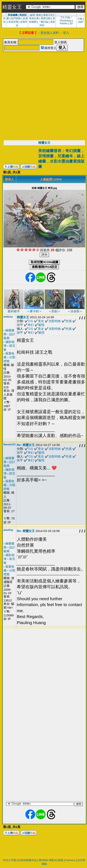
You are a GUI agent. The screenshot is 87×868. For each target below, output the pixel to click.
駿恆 (41, 325)
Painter (64, 23)
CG (31, 321)
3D (71, 23)
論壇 (32, 15)
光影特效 (55, 321)
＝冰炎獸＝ (75, 311)
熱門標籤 (16, 18)
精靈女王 (44, 143)
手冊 (13, 860)
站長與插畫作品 (28, 860)
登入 (66, 33)
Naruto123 (9, 445)
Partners (70, 860)
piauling (8, 530)
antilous (8, 317)
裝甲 (20, 325)
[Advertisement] (42, 96)
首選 (25, 18)
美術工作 (48, 15)
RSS (6, 860)
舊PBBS (44, 860)
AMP (81, 22)
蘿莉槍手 (14, 311)
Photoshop (66, 21)
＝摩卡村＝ (34, 311)
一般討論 (43, 22)
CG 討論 (65, 17)
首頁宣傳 (13, 22)
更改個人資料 (50, 33)
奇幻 (31, 325)
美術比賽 (34, 18)
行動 (80, 19)
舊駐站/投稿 (56, 860)
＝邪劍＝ (54, 311)
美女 (41, 321)
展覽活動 (46, 18)
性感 (69, 321)
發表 (39, 15)
